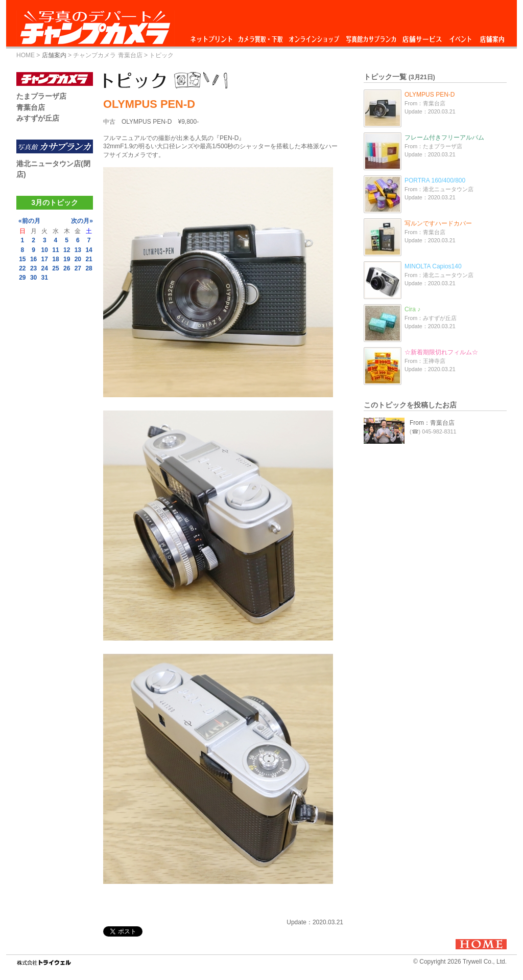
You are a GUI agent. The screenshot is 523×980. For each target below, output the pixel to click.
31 (45, 278)
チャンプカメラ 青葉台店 (108, 55)
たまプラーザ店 (41, 96)
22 (22, 268)
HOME (26, 55)
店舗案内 (492, 37)
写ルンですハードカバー (438, 223)
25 (55, 268)
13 (78, 250)
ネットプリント (213, 37)
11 (55, 250)
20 (78, 259)
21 (89, 259)
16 (33, 259)
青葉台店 (31, 107)
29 (22, 278)
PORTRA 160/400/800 (435, 180)
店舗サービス (422, 37)
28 (89, 268)
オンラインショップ (313, 37)
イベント (461, 37)
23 (33, 268)
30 (33, 278)
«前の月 (29, 221)
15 (22, 259)
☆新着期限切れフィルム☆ (441, 352)
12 (67, 250)
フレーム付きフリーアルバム (444, 138)
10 (45, 250)
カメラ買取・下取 (261, 37)
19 (67, 259)
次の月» (82, 221)
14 (89, 250)
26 (67, 268)
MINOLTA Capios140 (433, 266)
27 (78, 268)
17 (45, 259)
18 (55, 259)
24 (45, 268)
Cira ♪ (412, 309)
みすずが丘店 (38, 118)
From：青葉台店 (432, 423)
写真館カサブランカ (371, 37)
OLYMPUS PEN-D (430, 95)
